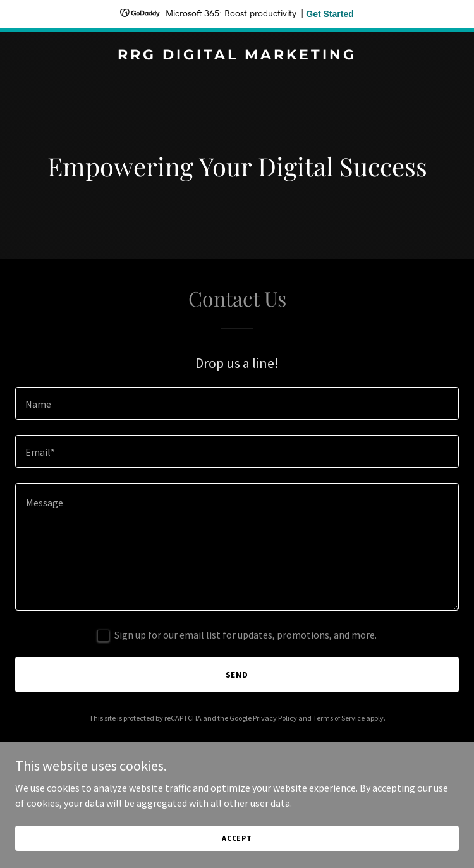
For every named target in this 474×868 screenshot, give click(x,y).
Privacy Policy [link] (275, 718)
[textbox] (237, 403)
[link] (237, 56)
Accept (237, 838)
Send (237, 675)
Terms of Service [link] (339, 718)
